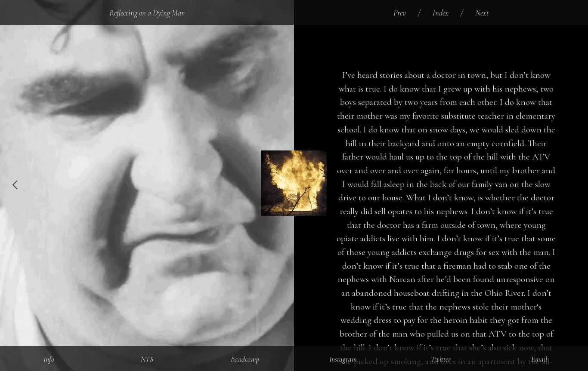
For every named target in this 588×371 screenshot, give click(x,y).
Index (441, 13)
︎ (15, 185)
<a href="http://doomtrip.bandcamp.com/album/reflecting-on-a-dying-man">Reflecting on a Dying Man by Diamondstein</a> (446, 41)
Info (49, 359)
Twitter (441, 359)
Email (539, 359)
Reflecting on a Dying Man (147, 13)
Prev (400, 13)
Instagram (343, 359)
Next (482, 13)
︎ (573, 185)
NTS (147, 359)
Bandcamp (245, 359)
